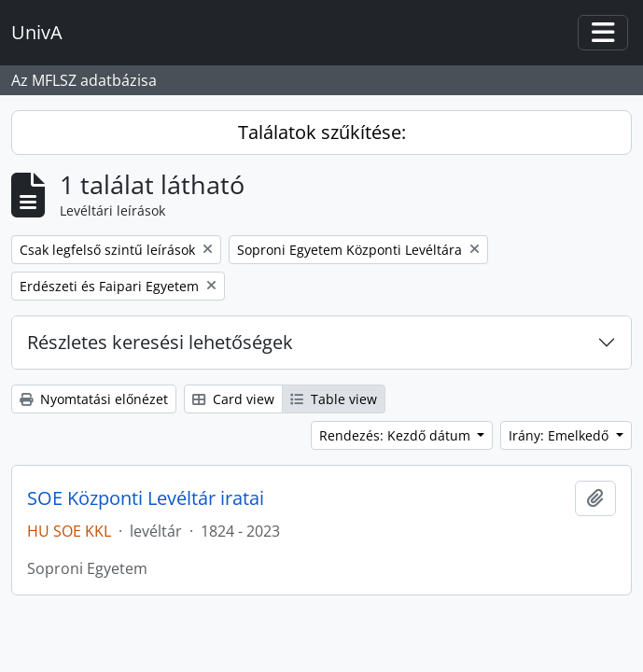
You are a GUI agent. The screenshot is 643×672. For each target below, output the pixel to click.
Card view (233, 399)
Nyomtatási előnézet (94, 399)
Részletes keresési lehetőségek (160, 342)
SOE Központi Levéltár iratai (146, 498)
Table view (334, 399)
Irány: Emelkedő (560, 435)
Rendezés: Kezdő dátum (397, 435)
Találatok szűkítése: (322, 132)
